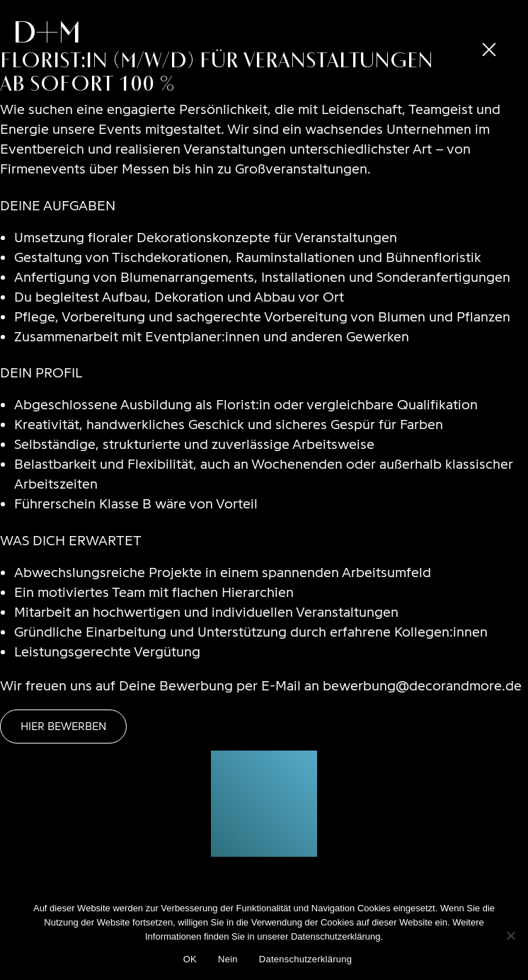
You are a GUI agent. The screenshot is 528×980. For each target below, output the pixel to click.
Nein (228, 959)
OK (190, 959)
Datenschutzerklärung (305, 959)
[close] (489, 50)
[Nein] (510, 935)
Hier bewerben (63, 726)
